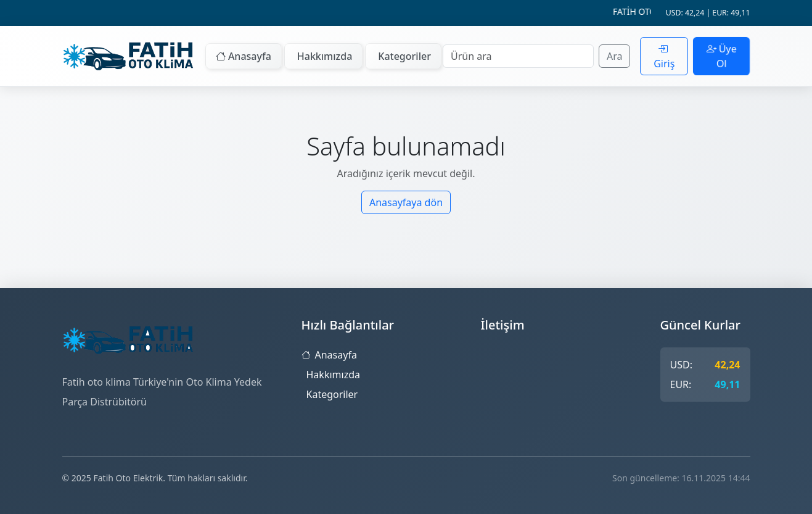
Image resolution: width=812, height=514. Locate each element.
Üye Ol (722, 56)
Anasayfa (244, 56)
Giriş (664, 56)
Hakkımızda (325, 56)
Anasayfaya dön (406, 202)
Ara (615, 56)
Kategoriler (404, 56)
